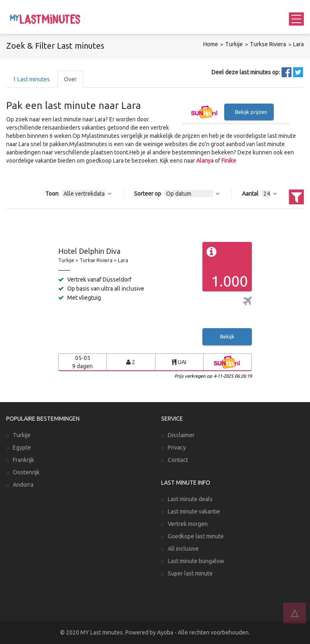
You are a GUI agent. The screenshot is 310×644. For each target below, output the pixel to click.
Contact (178, 460)
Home (211, 44)
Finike (229, 161)
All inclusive (183, 549)
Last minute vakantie (194, 511)
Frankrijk (23, 460)
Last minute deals (190, 499)
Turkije (234, 44)
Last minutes (31, 79)
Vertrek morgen (188, 524)
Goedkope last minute (196, 536)
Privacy (177, 447)
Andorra (23, 485)
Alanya (205, 161)
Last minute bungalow (196, 561)
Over (70, 79)
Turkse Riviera (268, 44)
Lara (298, 44)
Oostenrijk (26, 472)
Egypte (22, 447)
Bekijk (227, 336)
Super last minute (190, 573)
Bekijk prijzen (251, 112)
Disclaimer (181, 435)
